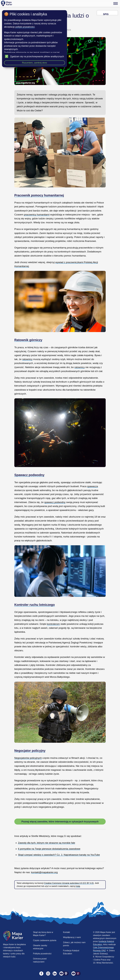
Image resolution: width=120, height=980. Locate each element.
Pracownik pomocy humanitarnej (39, 195)
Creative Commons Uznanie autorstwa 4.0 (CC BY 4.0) (69, 883)
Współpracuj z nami (72, 937)
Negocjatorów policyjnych (28, 758)
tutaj (78, 886)
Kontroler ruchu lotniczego (35, 605)
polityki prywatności (25, 27)
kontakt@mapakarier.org (44, 872)
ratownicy (27, 359)
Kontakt (66, 932)
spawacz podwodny (55, 502)
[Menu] (116, 3)
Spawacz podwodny (29, 475)
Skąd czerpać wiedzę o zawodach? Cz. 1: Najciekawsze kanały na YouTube (59, 855)
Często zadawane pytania (45, 940)
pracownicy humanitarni (37, 215)
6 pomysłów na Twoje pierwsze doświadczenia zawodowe (49, 849)
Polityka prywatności (42, 954)
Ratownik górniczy (28, 340)
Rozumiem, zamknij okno (35, 63)
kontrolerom (53, 624)
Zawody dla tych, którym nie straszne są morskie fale (47, 843)
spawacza (93, 486)
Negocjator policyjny (30, 751)
